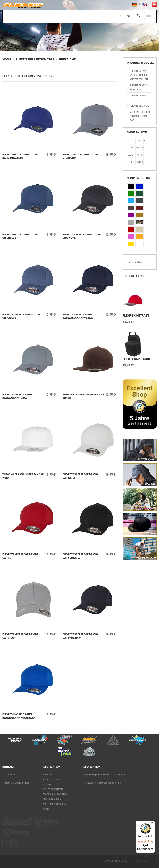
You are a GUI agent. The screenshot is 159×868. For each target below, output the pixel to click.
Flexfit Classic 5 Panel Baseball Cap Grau (17, 396)
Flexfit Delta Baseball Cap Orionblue (20, 236)
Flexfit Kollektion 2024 (35, 59)
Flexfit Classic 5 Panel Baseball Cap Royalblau (19, 716)
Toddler (139, 141)
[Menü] (152, 824)
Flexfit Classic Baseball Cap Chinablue (22, 316)
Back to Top (147, 861)
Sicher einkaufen (53, 789)
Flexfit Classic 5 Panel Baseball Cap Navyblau (78, 316)
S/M (140, 155)
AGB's (46, 809)
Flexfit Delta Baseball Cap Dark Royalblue (20, 156)
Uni (131, 141)
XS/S (131, 155)
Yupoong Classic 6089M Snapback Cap (140, 116)
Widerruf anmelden (54, 804)
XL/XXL (139, 162)
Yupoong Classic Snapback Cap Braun (83, 396)
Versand (48, 775)
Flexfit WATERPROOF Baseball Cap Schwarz (82, 556)
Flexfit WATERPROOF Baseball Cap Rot (22, 556)
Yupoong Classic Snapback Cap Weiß (23, 476)
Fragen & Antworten (55, 794)
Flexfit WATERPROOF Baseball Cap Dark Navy (82, 636)
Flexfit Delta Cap (140, 106)
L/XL (131, 162)
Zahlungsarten (52, 799)
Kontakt (48, 784)
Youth (139, 148)
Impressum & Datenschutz (16, 783)
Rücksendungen (52, 780)
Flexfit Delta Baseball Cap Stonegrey (80, 156)
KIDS (131, 148)
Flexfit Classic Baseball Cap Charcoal (82, 236)
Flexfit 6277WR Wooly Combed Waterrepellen (139, 75)
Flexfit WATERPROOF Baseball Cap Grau (22, 636)
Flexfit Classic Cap (139, 98)
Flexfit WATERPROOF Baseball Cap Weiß (82, 476)
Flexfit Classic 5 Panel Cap (140, 87)
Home (7, 59)
